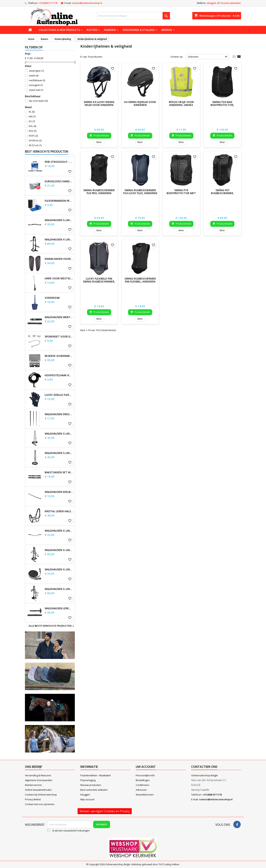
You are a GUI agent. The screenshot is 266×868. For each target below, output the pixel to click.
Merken (167, 30)
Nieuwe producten (91, 785)
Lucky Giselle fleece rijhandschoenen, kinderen (59, 395)
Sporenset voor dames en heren (59, 337)
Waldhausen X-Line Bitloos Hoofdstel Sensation (59, 240)
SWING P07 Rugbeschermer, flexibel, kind (222, 193)
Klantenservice (33, 785)
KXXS (33, 136)
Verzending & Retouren (38, 775)
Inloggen (212, 3)
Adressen (141, 790)
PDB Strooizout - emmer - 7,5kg (59, 162)
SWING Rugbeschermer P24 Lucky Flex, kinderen (140, 192)
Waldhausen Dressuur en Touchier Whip (59, 414)
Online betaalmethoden (38, 790)
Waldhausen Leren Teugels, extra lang (59, 608)
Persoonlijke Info (145, 775)
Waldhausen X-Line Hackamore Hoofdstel (59, 589)
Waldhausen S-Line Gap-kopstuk (59, 220)
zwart (34, 75)
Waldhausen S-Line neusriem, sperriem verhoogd (59, 453)
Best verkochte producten (47, 151)
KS (32, 121)
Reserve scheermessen (59, 356)
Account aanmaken (231, 3)
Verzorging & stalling (139, 30)
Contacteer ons (204, 767)
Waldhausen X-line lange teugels (59, 569)
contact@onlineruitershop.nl (87, 3)
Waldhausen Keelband (59, 492)
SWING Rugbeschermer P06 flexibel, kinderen (140, 280)
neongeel (36, 85)
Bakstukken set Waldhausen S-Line (59, 472)
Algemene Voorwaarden (39, 780)
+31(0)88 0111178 (48, 3)
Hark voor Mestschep (59, 278)
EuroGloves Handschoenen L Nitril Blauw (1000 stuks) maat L (59, 181)
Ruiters (92, 30)
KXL (32, 126)
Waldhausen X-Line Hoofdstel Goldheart (59, 550)
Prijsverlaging (88, 780)
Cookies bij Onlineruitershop (41, 795)
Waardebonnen (145, 795)
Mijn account (87, 799)
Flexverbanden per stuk (59, 201)
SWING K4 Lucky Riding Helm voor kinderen (99, 103)
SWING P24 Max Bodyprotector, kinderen (222, 105)
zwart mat (36, 90)
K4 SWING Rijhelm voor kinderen (140, 103)
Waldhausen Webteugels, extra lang (59, 317)
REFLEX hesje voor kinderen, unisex (181, 103)
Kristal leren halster (59, 511)
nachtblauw (37, 80)
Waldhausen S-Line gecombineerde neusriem (59, 434)
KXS (33, 131)
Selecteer (208, 57)
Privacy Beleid (33, 799)
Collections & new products (59, 30)
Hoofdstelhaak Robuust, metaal (59, 375)
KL (32, 112)
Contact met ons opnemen (40, 804)
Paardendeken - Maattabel (96, 775)
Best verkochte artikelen (94, 790)
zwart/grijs (36, 71)
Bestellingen (143, 780)
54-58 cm (35, 140)
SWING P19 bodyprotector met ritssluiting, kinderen (181, 193)
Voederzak (52, 298)
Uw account (146, 767)
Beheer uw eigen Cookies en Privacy (105, 811)
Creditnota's (143, 785)
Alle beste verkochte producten (52, 626)
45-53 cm (35, 145)
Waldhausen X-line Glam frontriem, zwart (59, 531)
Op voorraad (38, 101)
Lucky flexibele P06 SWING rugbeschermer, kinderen (99, 281)
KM (32, 116)
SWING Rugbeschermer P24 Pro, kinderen (99, 192)
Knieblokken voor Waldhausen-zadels (59, 259)
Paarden (110, 30)
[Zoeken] (133, 16)
